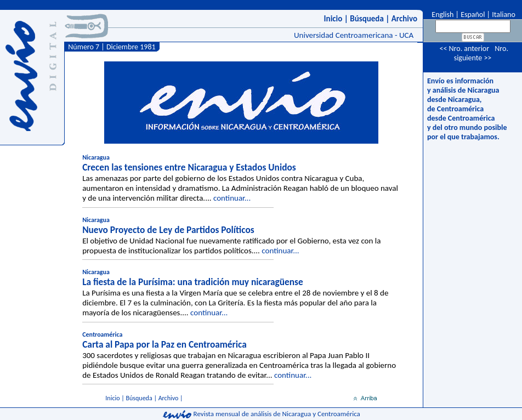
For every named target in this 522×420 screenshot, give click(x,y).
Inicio (333, 19)
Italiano (504, 15)
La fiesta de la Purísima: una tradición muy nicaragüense (193, 282)
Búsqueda (367, 19)
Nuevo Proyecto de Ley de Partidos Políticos (168, 230)
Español (473, 15)
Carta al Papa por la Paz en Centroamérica (164, 344)
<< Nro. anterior (464, 49)
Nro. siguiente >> (481, 53)
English (442, 15)
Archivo (404, 19)
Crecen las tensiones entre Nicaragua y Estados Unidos (189, 167)
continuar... (232, 198)
